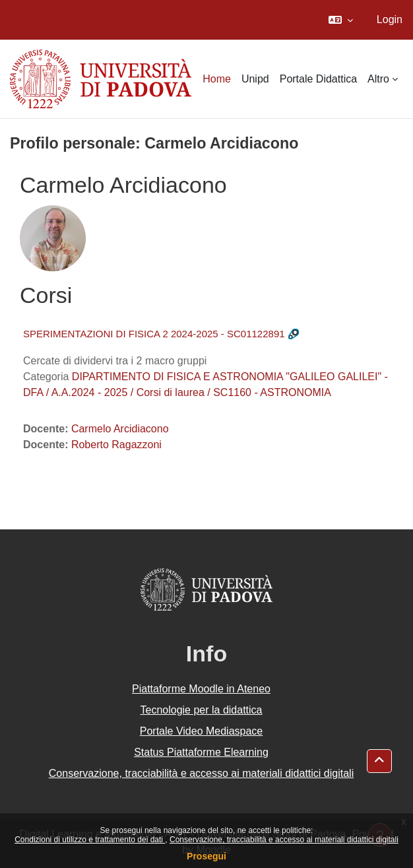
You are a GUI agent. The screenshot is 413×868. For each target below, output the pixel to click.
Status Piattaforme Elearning (201, 752)
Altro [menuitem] (378, 79)
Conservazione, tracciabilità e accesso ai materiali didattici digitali (284, 840)
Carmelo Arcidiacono (120, 429)
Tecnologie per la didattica (201, 710)
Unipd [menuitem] (255, 79)
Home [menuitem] (217, 79)
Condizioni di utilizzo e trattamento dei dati (90, 840)
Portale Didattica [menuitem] (318, 79)
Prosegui (206, 856)
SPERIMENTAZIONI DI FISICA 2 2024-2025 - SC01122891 (154, 334)
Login (390, 19)
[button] (341, 20)
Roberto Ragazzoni (116, 445)
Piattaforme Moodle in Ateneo (201, 689)
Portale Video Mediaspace (202, 731)
